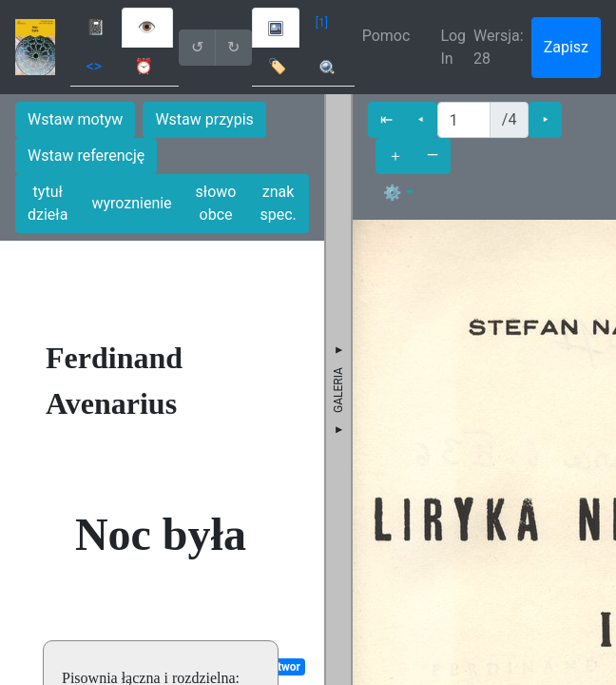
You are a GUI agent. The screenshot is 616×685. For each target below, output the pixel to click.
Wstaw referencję (86, 156)
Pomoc (386, 36)
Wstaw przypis (204, 119)
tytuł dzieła (48, 203)
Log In (453, 47)
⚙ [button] (393, 193)
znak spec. (278, 203)
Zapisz (566, 47)
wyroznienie (131, 203)
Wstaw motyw (75, 119)
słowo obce (216, 203)
